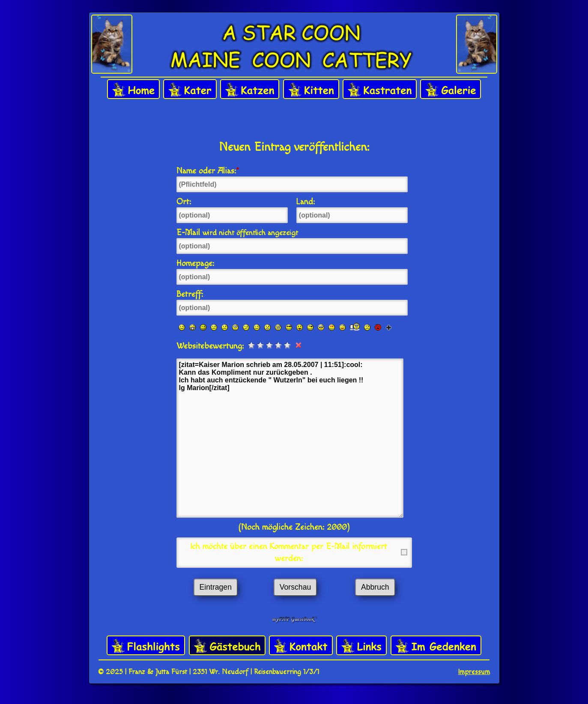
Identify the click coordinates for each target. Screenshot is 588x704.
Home (133, 89)
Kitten (311, 89)
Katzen (250, 89)
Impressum (474, 672)
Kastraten (380, 89)
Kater (190, 89)
